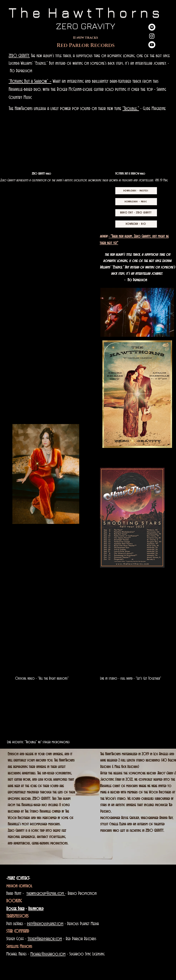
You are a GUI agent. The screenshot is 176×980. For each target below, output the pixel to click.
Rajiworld (36, 909)
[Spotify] (152, 27)
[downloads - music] (136, 202)
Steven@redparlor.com (45, 939)
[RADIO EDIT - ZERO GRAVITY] (136, 213)
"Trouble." (131, 109)
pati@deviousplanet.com (45, 924)
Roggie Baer (15, 909)
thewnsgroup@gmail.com (46, 894)
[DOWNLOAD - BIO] (136, 224)
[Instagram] (152, 36)
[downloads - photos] (136, 191)
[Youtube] (152, 45)
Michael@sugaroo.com (48, 954)
